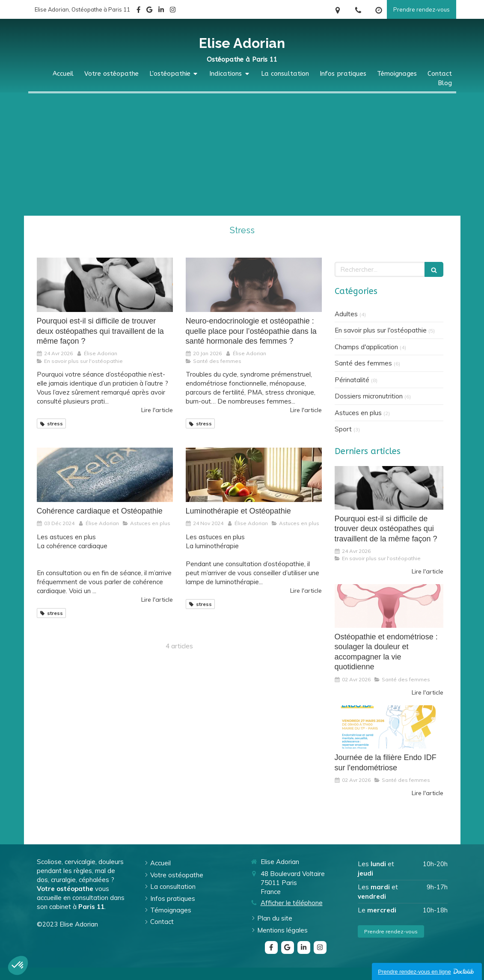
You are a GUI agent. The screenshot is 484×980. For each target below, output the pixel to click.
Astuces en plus (358, 413)
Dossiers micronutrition (369, 396)
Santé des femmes (363, 363)
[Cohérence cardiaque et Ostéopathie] (105, 475)
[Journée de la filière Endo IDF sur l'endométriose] (389, 727)
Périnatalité (352, 380)
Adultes (346, 314)
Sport (343, 429)
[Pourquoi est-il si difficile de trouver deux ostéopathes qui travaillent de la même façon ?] (105, 285)
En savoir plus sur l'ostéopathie (381, 330)
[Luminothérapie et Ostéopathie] (254, 475)
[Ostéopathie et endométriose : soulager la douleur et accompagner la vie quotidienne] (389, 606)
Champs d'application (366, 347)
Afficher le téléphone (292, 903)
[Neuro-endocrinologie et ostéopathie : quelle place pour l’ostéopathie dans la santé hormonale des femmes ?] (254, 285)
